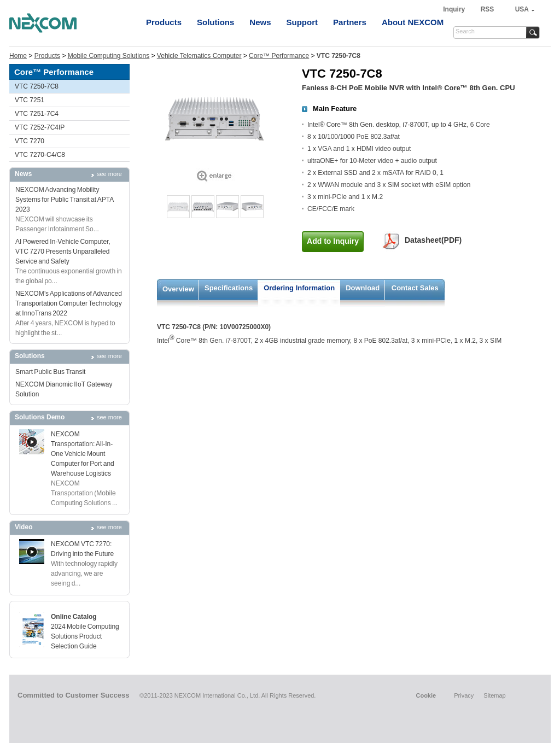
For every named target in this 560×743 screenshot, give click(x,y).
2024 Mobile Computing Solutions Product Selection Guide (85, 636)
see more (109, 174)
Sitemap (494, 695)
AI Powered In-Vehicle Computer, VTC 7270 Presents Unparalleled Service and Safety (63, 251)
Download (363, 288)
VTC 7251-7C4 (37, 114)
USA (522, 9)
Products (164, 22)
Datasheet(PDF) (433, 240)
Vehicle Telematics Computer (199, 56)
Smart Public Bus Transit (50, 372)
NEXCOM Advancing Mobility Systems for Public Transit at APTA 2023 (65, 200)
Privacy (464, 695)
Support (302, 22)
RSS (488, 9)
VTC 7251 (30, 100)
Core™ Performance (279, 56)
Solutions (215, 22)
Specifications (229, 288)
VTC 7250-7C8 (37, 86)
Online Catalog (74, 617)
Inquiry (455, 9)
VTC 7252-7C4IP (40, 127)
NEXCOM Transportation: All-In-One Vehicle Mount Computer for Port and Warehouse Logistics (83, 454)
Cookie (426, 695)
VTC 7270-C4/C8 (40, 155)
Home (18, 56)
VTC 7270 (30, 141)
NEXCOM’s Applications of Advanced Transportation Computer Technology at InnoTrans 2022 (69, 303)
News (260, 22)
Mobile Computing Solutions (109, 56)
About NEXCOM (413, 22)
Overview (178, 289)
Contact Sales (415, 288)
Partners (350, 22)
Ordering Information (299, 288)
